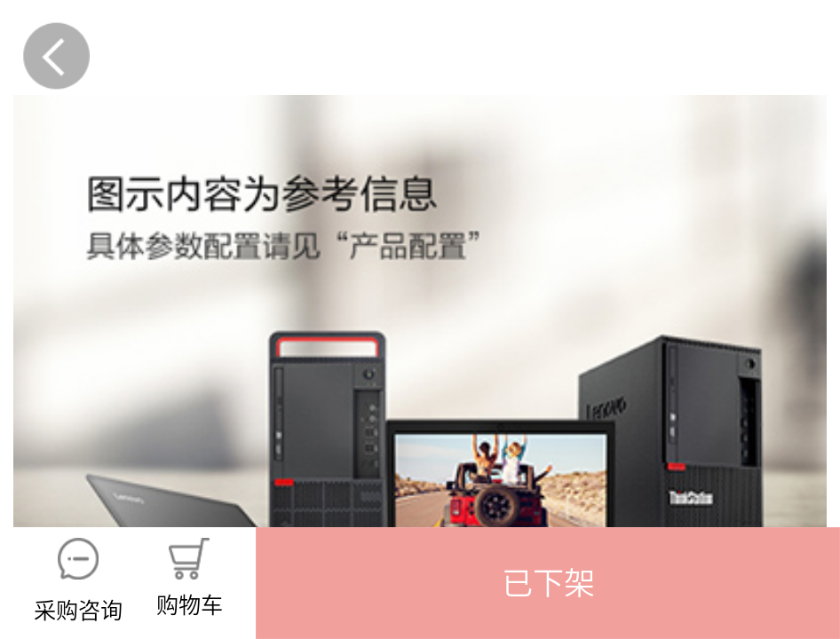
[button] (548, 583)
